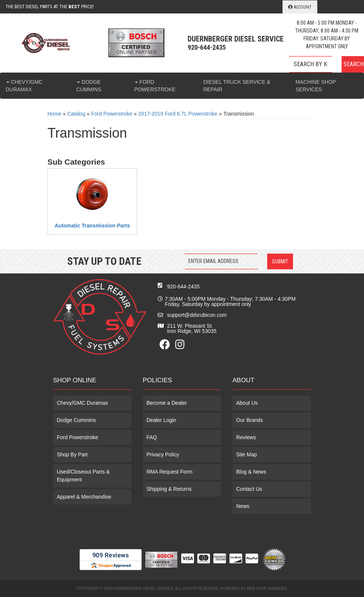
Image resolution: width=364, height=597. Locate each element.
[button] (327, 64)
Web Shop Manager (267, 589)
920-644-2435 (183, 287)
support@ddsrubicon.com (197, 315)
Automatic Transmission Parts (92, 226)
